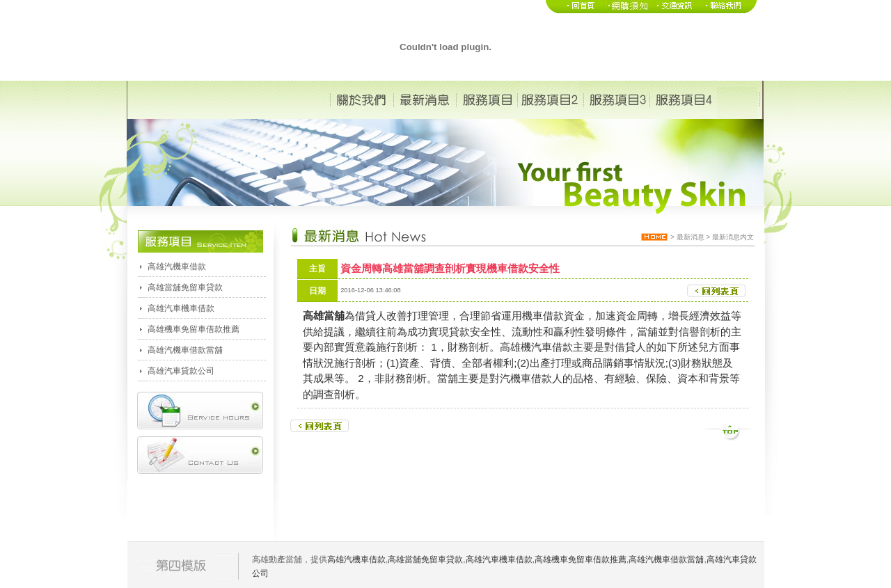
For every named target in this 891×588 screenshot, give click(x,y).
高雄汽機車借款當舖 (185, 350)
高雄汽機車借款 (177, 267)
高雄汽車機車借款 (181, 308)
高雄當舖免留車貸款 (185, 287)
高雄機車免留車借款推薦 (194, 329)
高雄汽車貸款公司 (181, 371)
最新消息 (691, 237)
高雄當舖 (324, 316)
